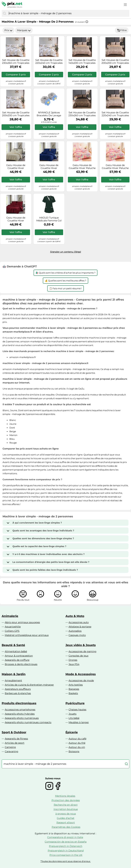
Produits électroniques (19, 703)
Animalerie (10, 616)
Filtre (122, 30)
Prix (8, 30)
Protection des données (66, 800)
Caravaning (12, 751)
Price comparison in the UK (66, 855)
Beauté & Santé (13, 645)
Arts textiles (76, 685)
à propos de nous (66, 814)
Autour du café (77, 739)
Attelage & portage (80, 627)
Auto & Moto (75, 616)
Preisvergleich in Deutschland (66, 851)
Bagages (74, 689)
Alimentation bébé (16, 651)
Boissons (74, 751)
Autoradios (75, 631)
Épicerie (72, 732)
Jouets (72, 714)
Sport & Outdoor (14, 732)
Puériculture (75, 703)
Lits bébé (74, 718)
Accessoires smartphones (20, 710)
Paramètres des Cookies (66, 827)
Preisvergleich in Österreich (66, 846)
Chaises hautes (77, 710)
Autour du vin (77, 747)
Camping (10, 747)
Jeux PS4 (74, 664)
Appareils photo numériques (22, 718)
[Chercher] (4, 13)
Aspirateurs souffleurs (18, 689)
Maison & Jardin (14, 674)
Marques (24, 30)
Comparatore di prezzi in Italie (65, 837)
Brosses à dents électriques (21, 664)
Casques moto (77, 635)
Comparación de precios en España (66, 842)
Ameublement (13, 680)
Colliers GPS (12, 631)
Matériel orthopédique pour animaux (27, 635)
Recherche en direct (66, 805)
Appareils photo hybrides (20, 714)
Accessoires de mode (81, 680)
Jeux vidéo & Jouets (81, 645)
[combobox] (68, 13)
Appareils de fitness (16, 739)
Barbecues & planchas (18, 693)
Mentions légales (65, 796)
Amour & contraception (19, 656)
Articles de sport (15, 743)
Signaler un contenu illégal (66, 252)
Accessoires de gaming (82, 651)
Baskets (73, 693)
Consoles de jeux (78, 656)
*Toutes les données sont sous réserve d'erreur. (66, 861)
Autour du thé (77, 743)
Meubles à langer (79, 722)
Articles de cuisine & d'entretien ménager (29, 685)
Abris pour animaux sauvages (22, 622)
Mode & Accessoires (81, 674)
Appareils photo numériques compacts (28, 722)
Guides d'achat (66, 818)
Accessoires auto (79, 622)
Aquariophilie (13, 627)
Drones (73, 660)
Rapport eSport (66, 823)
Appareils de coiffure (17, 660)
